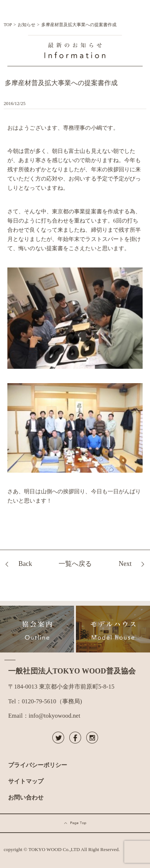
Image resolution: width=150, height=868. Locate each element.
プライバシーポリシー (38, 765)
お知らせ (27, 25)
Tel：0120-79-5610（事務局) (45, 701)
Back (25, 564)
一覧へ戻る (75, 564)
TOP (8, 25)
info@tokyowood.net (55, 716)
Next (125, 564)
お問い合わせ (26, 797)
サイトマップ (26, 781)
